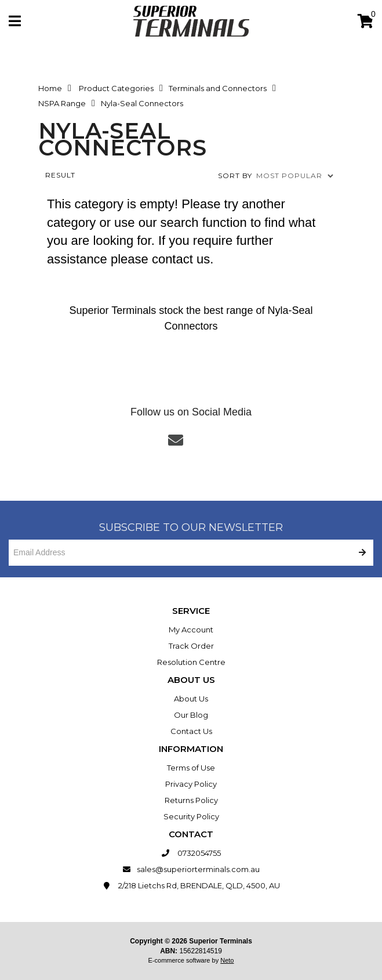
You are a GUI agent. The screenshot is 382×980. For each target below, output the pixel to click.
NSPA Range (62, 103)
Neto (227, 960)
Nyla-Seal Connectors (142, 103)
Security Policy (191, 816)
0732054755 (191, 853)
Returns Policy (191, 800)
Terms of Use (191, 768)
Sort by (235, 176)
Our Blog (191, 715)
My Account (191, 630)
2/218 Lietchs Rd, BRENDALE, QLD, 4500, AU (191, 885)
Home (50, 88)
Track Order (191, 646)
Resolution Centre (191, 662)
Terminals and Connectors (218, 88)
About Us (191, 699)
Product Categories (116, 88)
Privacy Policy (191, 784)
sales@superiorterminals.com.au (191, 869)
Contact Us (191, 731)
